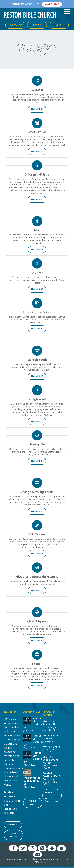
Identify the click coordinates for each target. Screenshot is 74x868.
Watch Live (52, 4)
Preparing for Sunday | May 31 (32, 781)
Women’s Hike (51, 747)
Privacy (44, 862)
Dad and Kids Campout (50, 737)
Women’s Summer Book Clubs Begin (51, 724)
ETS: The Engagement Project (50, 760)
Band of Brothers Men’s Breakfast (52, 776)
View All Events (50, 795)
